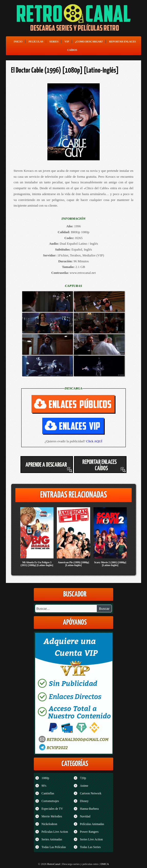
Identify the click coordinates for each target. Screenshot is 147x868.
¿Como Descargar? (89, 42)
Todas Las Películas (54, 847)
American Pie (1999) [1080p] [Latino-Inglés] (73, 564)
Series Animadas (52, 839)
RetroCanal (54, 864)
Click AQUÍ (94, 441)
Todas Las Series (90, 847)
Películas (36, 42)
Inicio (18, 42)
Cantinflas (48, 793)
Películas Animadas (92, 824)
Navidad (85, 816)
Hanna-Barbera (89, 809)
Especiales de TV (52, 809)
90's (44, 786)
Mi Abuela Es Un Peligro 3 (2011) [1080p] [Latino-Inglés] (37, 564)
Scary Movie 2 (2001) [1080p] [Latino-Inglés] (110, 564)
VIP (67, 42)
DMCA (105, 864)
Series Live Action (91, 839)
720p (83, 778)
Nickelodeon (49, 824)
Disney (84, 801)
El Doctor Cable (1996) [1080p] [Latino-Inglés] (65, 71)
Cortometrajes (50, 801)
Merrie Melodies (52, 816)
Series (54, 42)
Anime (84, 786)
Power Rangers (89, 832)
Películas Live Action (55, 832)
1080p (45, 778)
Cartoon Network (91, 793)
